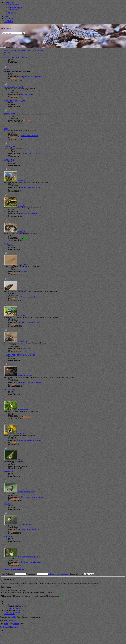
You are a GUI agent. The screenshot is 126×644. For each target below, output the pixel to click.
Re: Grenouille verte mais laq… (31, 188)
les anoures (22, 180)
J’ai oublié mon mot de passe (58, 574)
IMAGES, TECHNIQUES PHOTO (16, 58)
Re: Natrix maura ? (27, 348)
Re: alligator (25, 271)
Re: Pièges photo (27, 94)
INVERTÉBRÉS (10, 389)
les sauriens (22, 316)
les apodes (21, 232)
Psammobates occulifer (29, 297)
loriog (13, 189)
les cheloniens (22, 290)
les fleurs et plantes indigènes (28, 557)
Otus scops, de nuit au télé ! (30, 530)
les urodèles (22, 206)
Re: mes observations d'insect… (32, 441)
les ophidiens (22, 341)
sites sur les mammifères (29, 136)
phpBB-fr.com (13, 620)
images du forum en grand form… (32, 77)
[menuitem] (13, 4)
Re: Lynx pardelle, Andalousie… (32, 497)
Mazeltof (16, 624)
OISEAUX (8, 504)
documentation (10, 113)
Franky (26, 239)
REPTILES (8, 244)
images (7, 70)
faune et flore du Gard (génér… (31, 382)
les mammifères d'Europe (26, 492)
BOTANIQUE (9, 536)
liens (6, 129)
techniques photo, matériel (14, 87)
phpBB (13, 617)
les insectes (22, 434)
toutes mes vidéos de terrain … (31, 153)
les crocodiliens (23, 264)
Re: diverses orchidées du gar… (32, 562)
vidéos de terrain (10, 146)
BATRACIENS (9, 160)
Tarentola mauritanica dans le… (32, 323)
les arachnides (23, 410)
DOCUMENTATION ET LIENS (15, 101)
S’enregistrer (18, 569)
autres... (20, 459)
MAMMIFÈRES (10, 471)
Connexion (5, 569)
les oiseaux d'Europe (25, 524)
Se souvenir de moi (77, 574)
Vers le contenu (6, 28)
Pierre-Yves (15, 78)
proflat (6, 624)
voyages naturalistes (25, 375)
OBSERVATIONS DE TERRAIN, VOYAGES (20, 355)
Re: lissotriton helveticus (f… (31, 213)
